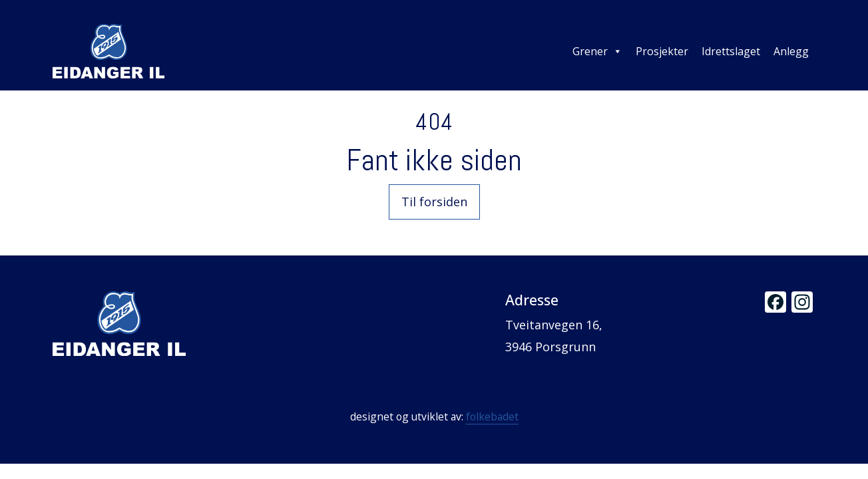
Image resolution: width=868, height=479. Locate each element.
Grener (597, 51)
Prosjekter (662, 51)
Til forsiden (434, 202)
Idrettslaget (731, 51)
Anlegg (791, 51)
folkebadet (492, 416)
